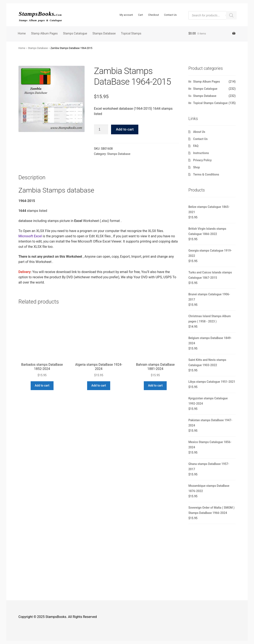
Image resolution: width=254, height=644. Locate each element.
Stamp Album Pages (44, 33)
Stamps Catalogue (75, 33)
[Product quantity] (101, 129)
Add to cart (125, 129)
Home (22, 33)
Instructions (201, 153)
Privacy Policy (202, 160)
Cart (141, 15)
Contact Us (170, 15)
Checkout (153, 15)
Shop (196, 167)
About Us (199, 132)
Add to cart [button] (42, 385)
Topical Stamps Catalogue (210, 103)
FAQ (196, 146)
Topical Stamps (131, 33)
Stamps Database (104, 33)
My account (126, 15)
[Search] (231, 15)
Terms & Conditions (206, 174)
